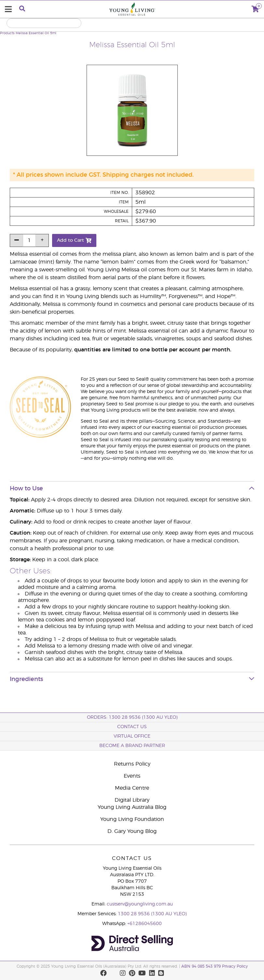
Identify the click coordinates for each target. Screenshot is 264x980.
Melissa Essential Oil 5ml (36, 33)
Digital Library (132, 800)
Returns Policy (132, 764)
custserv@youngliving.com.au (140, 904)
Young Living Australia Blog (132, 807)
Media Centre (132, 788)
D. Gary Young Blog (132, 831)
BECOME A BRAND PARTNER (132, 746)
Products (7, 33)
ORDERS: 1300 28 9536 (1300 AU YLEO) (132, 717)
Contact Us (132, 727)
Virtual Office (132, 736)
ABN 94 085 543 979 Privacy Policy (215, 966)
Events (132, 776)
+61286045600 (145, 924)
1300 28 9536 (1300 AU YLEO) (152, 914)
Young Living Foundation (132, 819)
